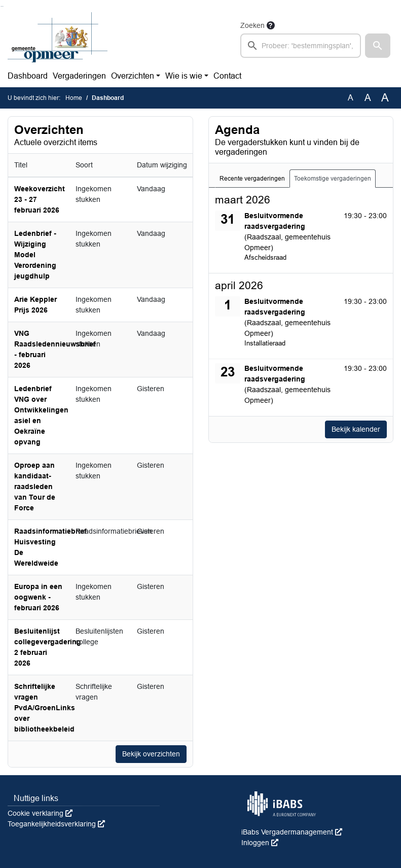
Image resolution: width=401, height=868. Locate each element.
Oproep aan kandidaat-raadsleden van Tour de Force (35, 487)
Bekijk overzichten (151, 754)
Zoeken (252, 25)
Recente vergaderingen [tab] (252, 179)
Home (74, 98)
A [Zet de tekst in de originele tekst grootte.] (351, 98)
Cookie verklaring (40, 813)
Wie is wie (184, 76)
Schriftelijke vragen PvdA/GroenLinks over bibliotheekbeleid (45, 708)
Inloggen (260, 843)
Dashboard (28, 76)
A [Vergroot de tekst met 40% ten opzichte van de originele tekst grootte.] (385, 98)
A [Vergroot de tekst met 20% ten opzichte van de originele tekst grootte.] (368, 98)
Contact (227, 76)
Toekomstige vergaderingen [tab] (333, 179)
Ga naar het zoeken (1, 6)
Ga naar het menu (3, 6)
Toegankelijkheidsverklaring (56, 824)
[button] (378, 46)
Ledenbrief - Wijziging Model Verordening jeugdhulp (35, 255)
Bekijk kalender (356, 429)
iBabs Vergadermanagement (292, 832)
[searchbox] (301, 46)
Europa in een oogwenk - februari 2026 (38, 597)
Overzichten (133, 76)
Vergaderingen (79, 76)
